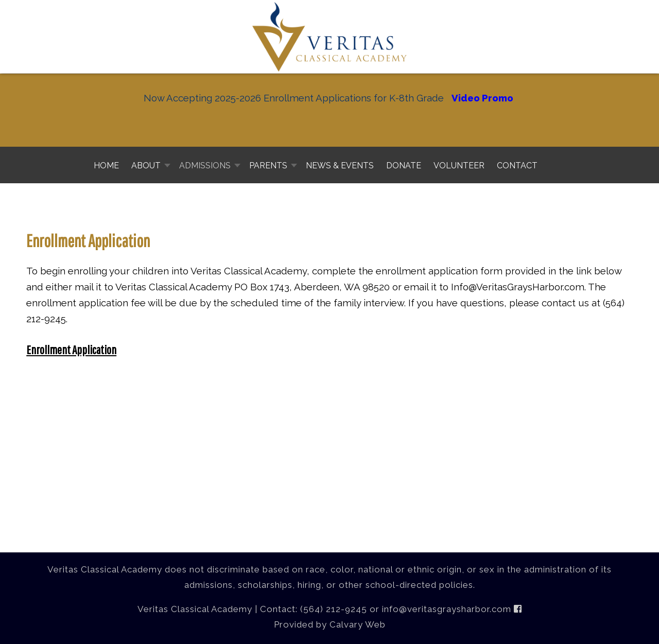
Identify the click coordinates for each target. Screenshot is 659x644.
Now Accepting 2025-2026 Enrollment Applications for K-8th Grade (294, 98)
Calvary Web (358, 624)
